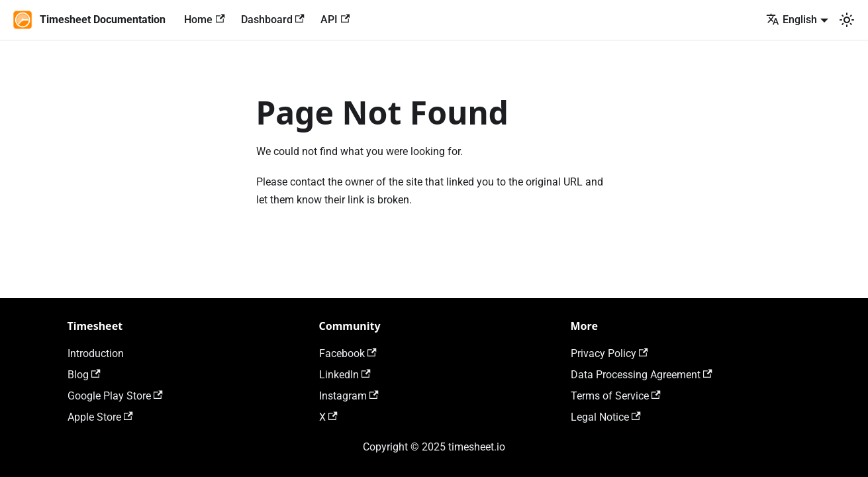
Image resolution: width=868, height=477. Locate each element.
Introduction (96, 353)
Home (204, 20)
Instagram (349, 396)
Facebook (348, 353)
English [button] (792, 20)
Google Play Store (115, 396)
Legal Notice (606, 417)
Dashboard (273, 20)
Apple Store (100, 417)
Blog (84, 375)
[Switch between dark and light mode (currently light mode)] (847, 20)
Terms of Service (616, 396)
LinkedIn (345, 375)
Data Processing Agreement (642, 375)
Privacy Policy (609, 353)
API (335, 20)
